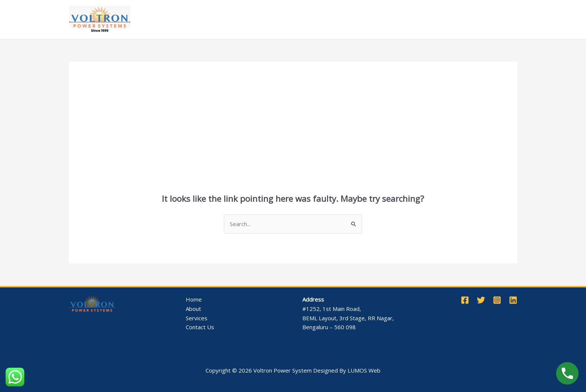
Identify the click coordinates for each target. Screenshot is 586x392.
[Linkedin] (513, 300)
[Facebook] (465, 300)
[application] (258, 19)
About (214, 19)
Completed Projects (341, 19)
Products (289, 19)
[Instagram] (497, 300)
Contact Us (392, 19)
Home (187, 19)
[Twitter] (481, 300)
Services (248, 19)
